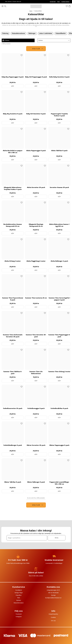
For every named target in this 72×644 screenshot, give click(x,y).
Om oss (53, 621)
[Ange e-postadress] (27, 538)
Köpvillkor (19, 595)
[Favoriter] (67, 6)
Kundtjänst (19, 590)
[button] (54, 40)
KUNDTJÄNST (66, 2)
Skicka (57, 538)
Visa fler (38, 49)
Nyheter (19, 600)
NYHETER (53, 2)
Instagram (19, 617)
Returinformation (19, 603)
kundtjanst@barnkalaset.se (53, 598)
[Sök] (5, 6)
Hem (31, 11)
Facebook (19, 614)
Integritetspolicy (53, 614)
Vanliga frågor (19, 593)
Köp (13, 86)
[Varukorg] (70, 6)
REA (59, 2)
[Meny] (3, 6)
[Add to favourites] (22, 55)
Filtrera (6, 40)
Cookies (53, 617)
